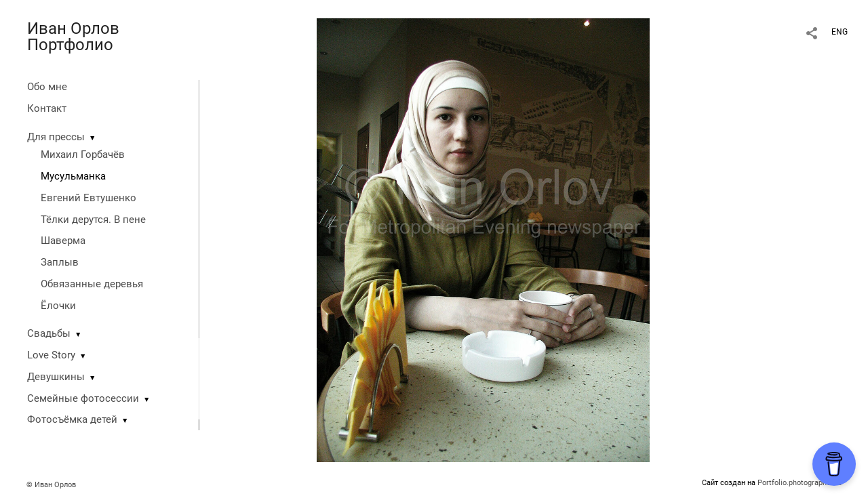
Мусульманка (73, 176)
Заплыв (60, 262)
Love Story (51, 355)
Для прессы (56, 137)
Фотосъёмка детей (72, 419)
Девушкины (56, 377)
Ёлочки (58, 306)
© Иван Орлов (51, 485)
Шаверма (63, 241)
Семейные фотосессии (83, 398)
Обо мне (47, 87)
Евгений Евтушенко (88, 198)
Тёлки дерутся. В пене (93, 220)
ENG (840, 32)
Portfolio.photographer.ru (800, 483)
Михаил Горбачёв (83, 154)
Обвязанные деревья (92, 284)
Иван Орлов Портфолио (73, 37)
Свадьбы (49, 333)
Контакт (47, 108)
